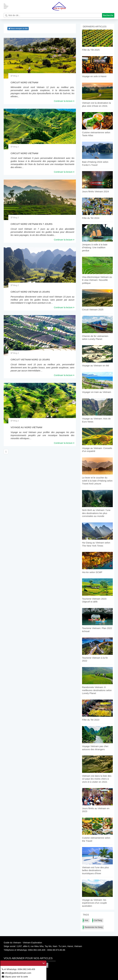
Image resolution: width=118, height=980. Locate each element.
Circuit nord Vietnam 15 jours (30, 292)
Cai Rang (98, 920)
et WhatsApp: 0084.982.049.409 (18, 969)
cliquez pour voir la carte (15, 977)
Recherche (108, 15)
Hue (86, 920)
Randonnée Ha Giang (94, 927)
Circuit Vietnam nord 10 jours (30, 360)
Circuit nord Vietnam (24, 82)
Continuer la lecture (64, 101)
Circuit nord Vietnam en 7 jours (31, 224)
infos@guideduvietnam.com (17, 973)
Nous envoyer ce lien (18, 29)
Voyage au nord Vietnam (26, 427)
